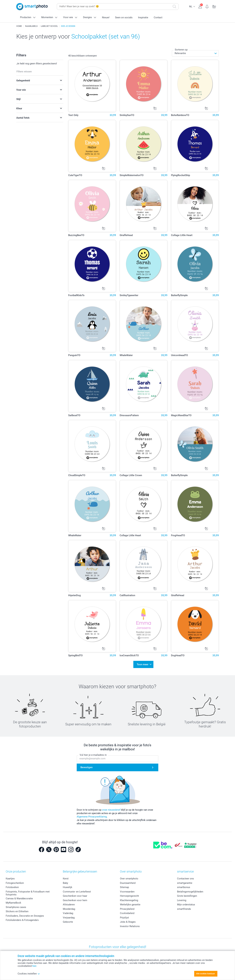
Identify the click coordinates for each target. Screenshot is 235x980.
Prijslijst (124, 916)
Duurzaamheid (128, 882)
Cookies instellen (29, 974)
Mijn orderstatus (186, 903)
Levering (182, 899)
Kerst (66, 877)
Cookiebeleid (127, 912)
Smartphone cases (16, 906)
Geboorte (68, 920)
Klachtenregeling (129, 899)
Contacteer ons (185, 877)
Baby (65, 882)
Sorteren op (181, 50)
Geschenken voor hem (75, 899)
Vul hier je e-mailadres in (93, 753)
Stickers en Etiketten (17, 910)
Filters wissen (24, 72)
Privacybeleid (127, 907)
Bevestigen (86, 766)
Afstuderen (69, 903)
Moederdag (69, 907)
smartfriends (184, 907)
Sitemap (124, 886)
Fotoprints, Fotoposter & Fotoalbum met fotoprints (28, 892)
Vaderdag (68, 912)
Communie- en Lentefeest (77, 890)
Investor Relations (130, 925)
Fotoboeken (12, 886)
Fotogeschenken (15, 882)
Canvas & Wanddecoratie (19, 897)
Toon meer (143, 664)
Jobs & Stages (128, 920)
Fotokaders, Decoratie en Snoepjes (25, 914)
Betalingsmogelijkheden (190, 890)
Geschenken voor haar (75, 894)
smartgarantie (185, 882)
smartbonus (184, 886)
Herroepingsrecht (129, 894)
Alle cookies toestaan (206, 974)
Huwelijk (68, 886)
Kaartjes (10, 877)
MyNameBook (13, 901)
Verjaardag (69, 916)
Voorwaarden (127, 890)
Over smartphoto (129, 877)
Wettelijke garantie (130, 903)
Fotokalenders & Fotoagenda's (22, 919)
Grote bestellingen (187, 894)
